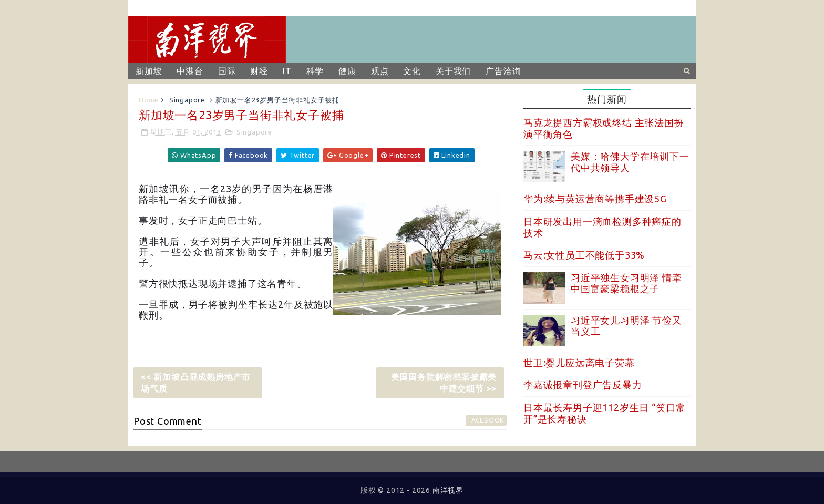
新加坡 (149, 71)
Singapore (187, 100)
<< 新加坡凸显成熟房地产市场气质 (196, 383)
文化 (412, 71)
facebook (486, 420)
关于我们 (453, 71)
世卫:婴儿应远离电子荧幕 (579, 363)
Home (149, 100)
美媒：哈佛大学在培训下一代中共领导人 (630, 162)
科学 (315, 71)
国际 (227, 71)
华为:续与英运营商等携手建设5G (595, 199)
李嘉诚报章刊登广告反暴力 (583, 385)
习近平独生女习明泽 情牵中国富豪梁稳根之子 (626, 283)
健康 (347, 71)
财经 (259, 71)
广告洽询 (503, 71)
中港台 (190, 71)
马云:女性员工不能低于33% (584, 255)
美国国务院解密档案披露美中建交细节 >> (444, 383)
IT (287, 71)
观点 (380, 71)
